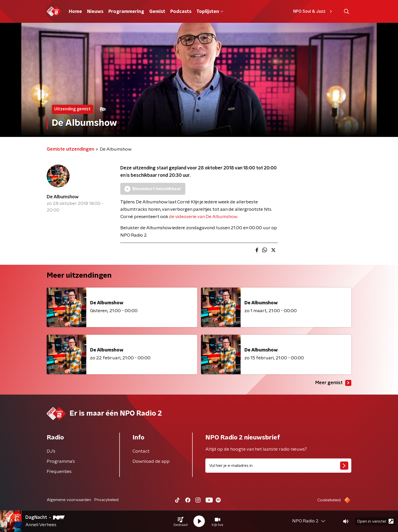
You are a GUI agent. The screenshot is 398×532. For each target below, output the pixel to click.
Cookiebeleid (329, 500)
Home (75, 12)
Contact (141, 451)
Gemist (157, 12)
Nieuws (95, 12)
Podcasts (181, 12)
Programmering (126, 12)
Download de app (151, 462)
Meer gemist (333, 383)
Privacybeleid (106, 500)
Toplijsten (210, 12)
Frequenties (59, 472)
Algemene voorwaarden (69, 500)
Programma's (61, 462)
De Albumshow (63, 197)
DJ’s (51, 451)
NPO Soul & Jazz (313, 11)
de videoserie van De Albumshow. (203, 217)
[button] (180, 521)
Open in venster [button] (375, 521)
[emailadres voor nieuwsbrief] (278, 466)
